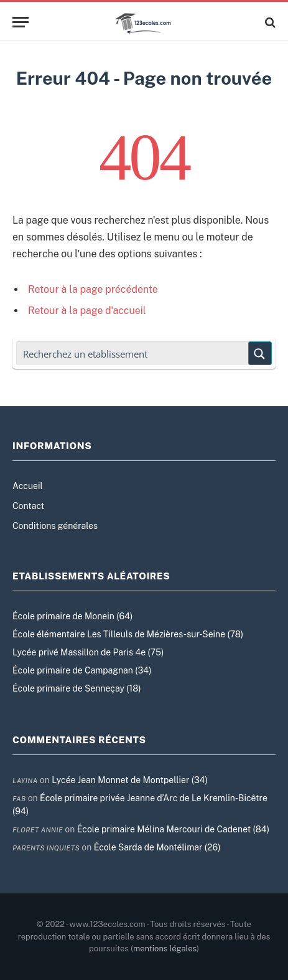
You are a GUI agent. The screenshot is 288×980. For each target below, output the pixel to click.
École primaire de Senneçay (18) (77, 688)
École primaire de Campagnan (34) (82, 670)
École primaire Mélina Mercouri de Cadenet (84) (173, 829)
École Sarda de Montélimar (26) (157, 847)
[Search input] (133, 353)
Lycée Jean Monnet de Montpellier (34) (130, 780)
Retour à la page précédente (93, 289)
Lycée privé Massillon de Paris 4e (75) (88, 652)
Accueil (28, 486)
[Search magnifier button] (260, 353)
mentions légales (165, 949)
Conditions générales (55, 526)
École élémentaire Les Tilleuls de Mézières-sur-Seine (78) (128, 634)
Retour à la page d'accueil (87, 311)
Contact (28, 506)
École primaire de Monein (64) (72, 616)
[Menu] (21, 22)
